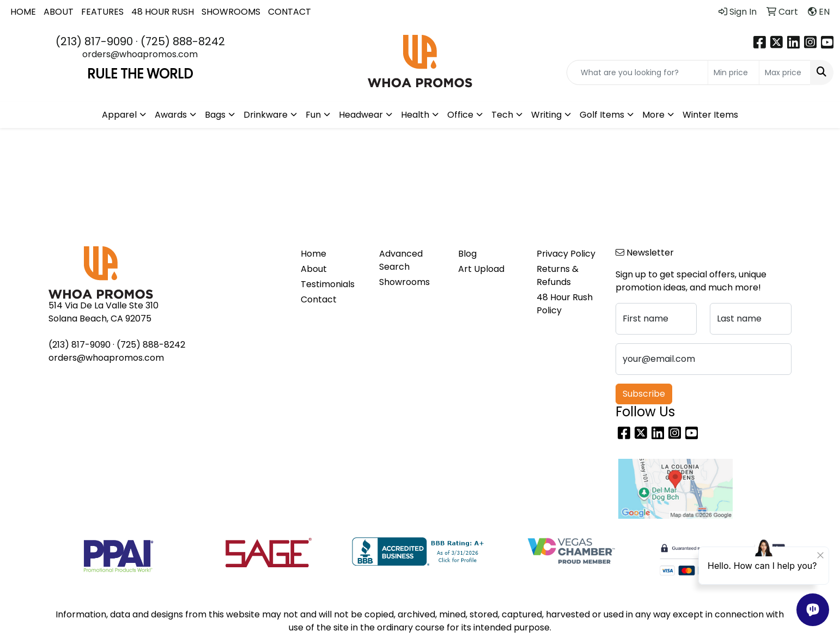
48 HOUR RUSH (163, 12)
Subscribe (644, 394)
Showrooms (404, 282)
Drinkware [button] (266, 115)
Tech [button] (502, 115)
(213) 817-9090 (94, 41)
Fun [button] (313, 115)
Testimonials (328, 284)
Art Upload (481, 269)
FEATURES (102, 12)
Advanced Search (401, 260)
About (314, 269)
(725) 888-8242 (183, 41)
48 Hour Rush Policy (565, 304)
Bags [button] (215, 115)
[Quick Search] (637, 72)
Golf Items (602, 115)
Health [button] (415, 115)
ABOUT (59, 12)
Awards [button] (171, 115)
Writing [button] (546, 115)
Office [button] (460, 115)
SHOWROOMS (231, 12)
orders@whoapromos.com (140, 54)
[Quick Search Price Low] (734, 72)
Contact (319, 299)
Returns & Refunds (558, 275)
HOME (23, 12)
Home (314, 254)
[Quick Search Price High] (785, 72)
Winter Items (710, 115)
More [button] (653, 115)
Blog (467, 254)
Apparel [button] (119, 115)
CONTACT (290, 12)
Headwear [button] (361, 115)
